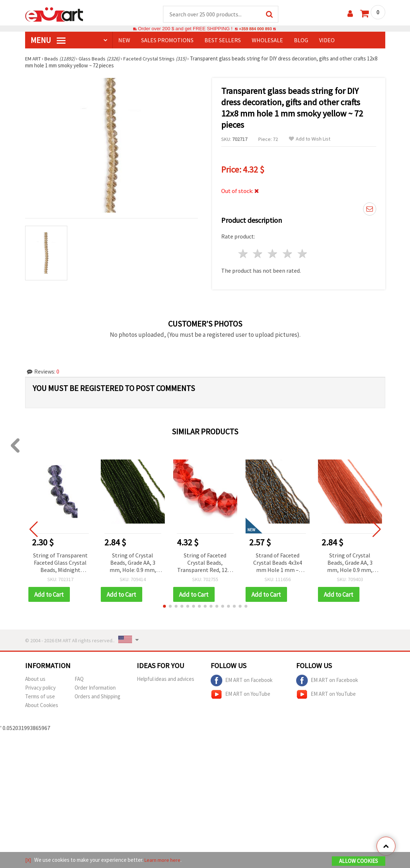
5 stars (302, 254)
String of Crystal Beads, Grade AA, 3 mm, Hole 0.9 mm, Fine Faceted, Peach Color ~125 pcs (350, 563)
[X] (28, 860)
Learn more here (164, 860)
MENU (48, 40)
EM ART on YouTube (240, 695)
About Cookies (42, 706)
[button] (164, 607)
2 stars (258, 254)
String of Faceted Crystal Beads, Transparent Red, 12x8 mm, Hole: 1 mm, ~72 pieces (205, 563)
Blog (301, 40)
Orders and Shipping (97, 697)
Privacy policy (40, 688)
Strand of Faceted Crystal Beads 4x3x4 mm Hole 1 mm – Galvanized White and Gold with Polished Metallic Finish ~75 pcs (277, 563)
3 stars (273, 254)
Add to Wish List (310, 139)
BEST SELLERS (223, 40)
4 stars (288, 254)
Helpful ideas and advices (166, 680)
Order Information (95, 688)
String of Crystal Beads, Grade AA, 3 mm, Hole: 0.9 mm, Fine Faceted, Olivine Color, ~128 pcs (133, 563)
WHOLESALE (267, 40)
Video (327, 40)
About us (35, 680)
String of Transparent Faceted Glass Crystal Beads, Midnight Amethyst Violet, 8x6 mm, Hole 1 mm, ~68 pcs (60, 563)
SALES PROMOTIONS (167, 40)
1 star (243, 254)
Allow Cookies (359, 861)
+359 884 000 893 (255, 29)
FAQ (79, 680)
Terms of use (40, 697)
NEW (124, 40)
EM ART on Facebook (242, 681)
